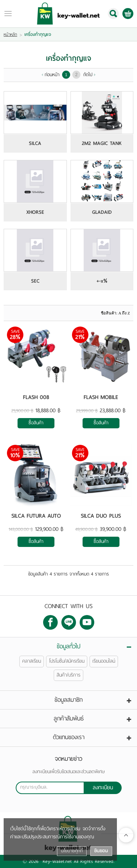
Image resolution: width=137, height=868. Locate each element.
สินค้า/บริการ (68, 675)
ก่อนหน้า (52, 75)
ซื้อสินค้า (36, 423)
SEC (35, 281)
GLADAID (102, 212)
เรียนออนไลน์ (104, 661)
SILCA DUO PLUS (101, 516)
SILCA (35, 144)
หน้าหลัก (10, 34)
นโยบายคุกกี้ (72, 851)
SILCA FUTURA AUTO (36, 516)
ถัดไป (88, 75)
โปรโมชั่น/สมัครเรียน (67, 661)
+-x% (102, 281)
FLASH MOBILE (101, 397)
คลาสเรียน (32, 661)
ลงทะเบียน (103, 787)
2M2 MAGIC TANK (102, 144)
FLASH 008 (36, 397)
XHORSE (35, 212)
